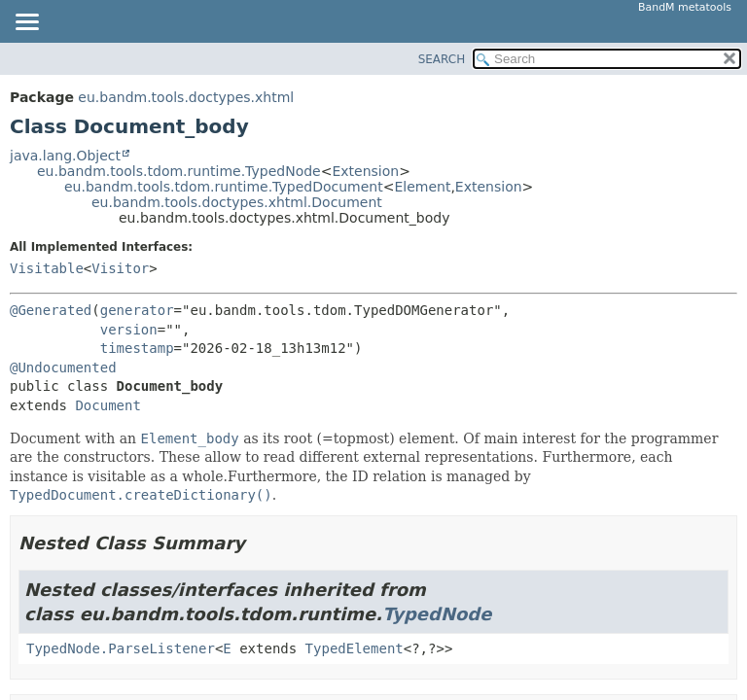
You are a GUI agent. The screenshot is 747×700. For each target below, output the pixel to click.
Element (422, 187)
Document (107, 405)
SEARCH (442, 59)
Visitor (120, 268)
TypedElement (355, 648)
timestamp (137, 348)
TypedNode (437, 614)
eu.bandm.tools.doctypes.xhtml (186, 97)
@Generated (51, 310)
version (129, 330)
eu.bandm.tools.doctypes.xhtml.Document (237, 202)
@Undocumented (63, 367)
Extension (365, 171)
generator (137, 310)
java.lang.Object (65, 156)
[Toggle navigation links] (26, 23)
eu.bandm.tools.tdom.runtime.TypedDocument (224, 187)
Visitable (47, 268)
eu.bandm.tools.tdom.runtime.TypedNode (179, 171)
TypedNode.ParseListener (121, 648)
